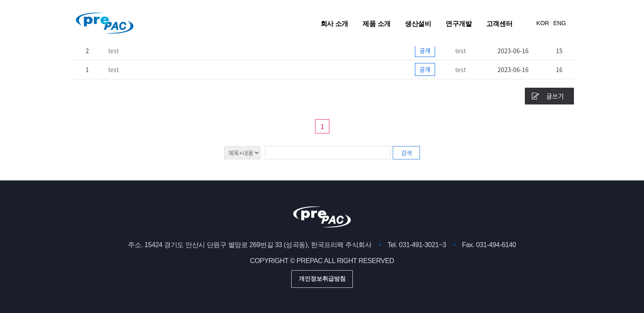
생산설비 (418, 23)
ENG (560, 23)
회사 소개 (334, 23)
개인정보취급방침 (322, 279)
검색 (407, 153)
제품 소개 (376, 23)
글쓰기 (555, 96)
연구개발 (459, 23)
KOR (542, 23)
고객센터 (499, 23)
